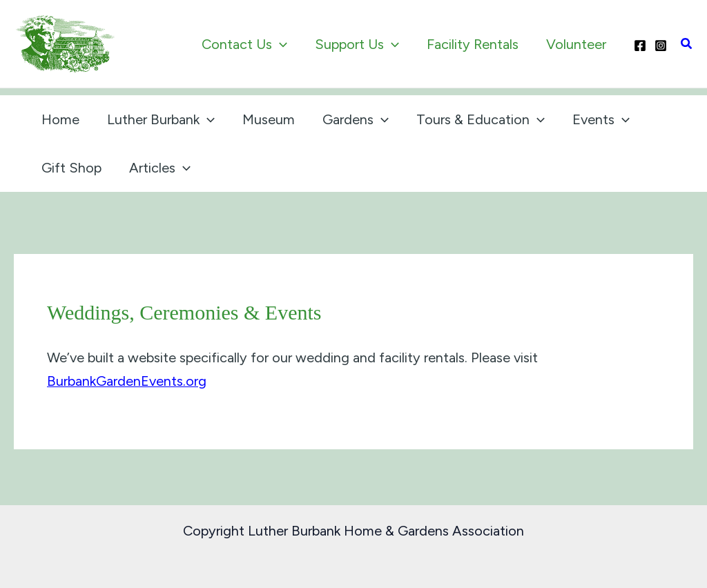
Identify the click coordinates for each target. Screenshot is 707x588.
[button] (687, 44)
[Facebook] (640, 46)
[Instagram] (661, 46)
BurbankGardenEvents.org (127, 381)
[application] (280, 44)
